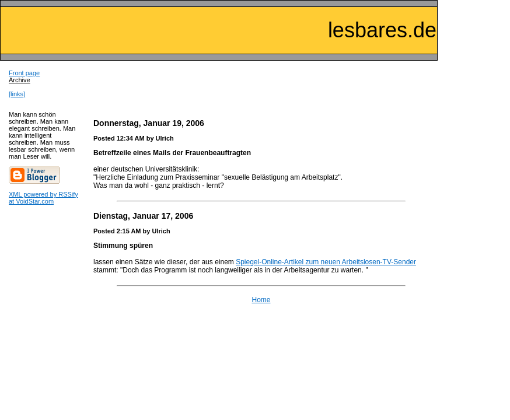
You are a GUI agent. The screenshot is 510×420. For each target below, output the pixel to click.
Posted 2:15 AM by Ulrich (132, 231)
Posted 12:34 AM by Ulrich (134, 138)
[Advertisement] (261, 87)
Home (261, 300)
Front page (24, 73)
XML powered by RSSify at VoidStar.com (43, 198)
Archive (20, 80)
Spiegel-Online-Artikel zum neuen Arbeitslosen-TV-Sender (326, 262)
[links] (17, 94)
